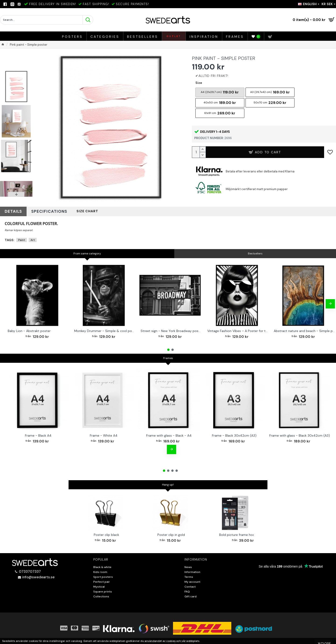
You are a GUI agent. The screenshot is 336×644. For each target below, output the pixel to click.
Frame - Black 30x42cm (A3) (234, 434)
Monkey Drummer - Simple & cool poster (105, 329)
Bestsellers (255, 252)
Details (11, 210)
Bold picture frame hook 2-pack (244, 533)
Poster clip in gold (171, 533)
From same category (87, 252)
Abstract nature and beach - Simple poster (304, 329)
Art (33, 238)
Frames (168, 356)
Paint (22, 238)
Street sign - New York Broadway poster (171, 329)
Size (199, 83)
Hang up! (168, 483)
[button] (16, 194)
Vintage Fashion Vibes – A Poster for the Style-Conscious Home (238, 329)
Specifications (39, 210)
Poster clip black (106, 533)
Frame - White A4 (104, 434)
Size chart (70, 210)
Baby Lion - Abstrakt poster (29, 329)
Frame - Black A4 (38, 434)
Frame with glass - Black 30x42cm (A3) (300, 434)
